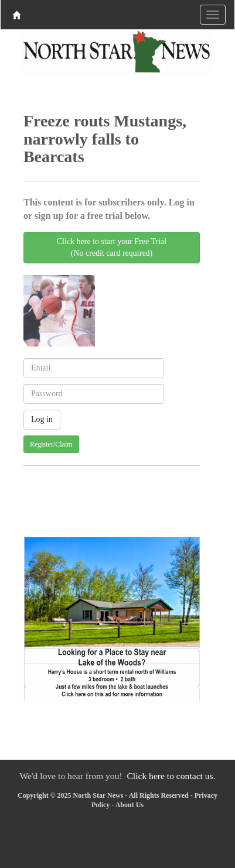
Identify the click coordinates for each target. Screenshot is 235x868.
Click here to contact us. (171, 776)
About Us (130, 805)
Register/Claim (51, 444)
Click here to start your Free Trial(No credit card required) (112, 247)
